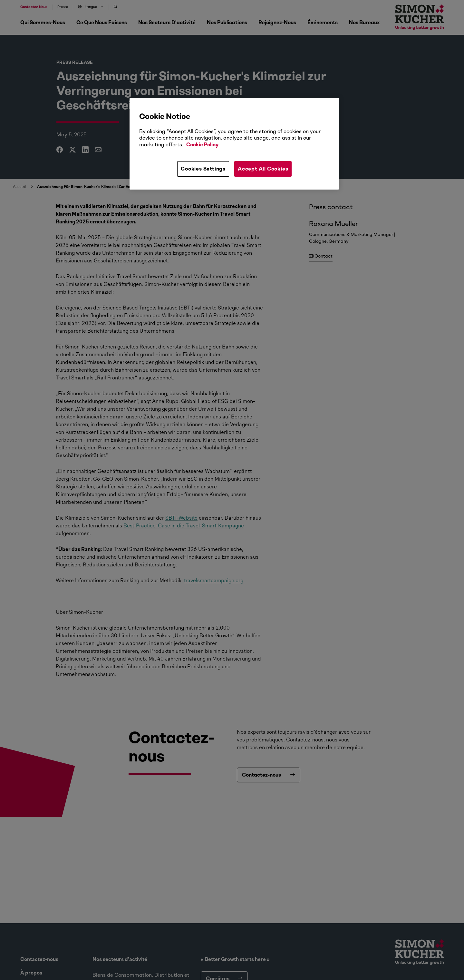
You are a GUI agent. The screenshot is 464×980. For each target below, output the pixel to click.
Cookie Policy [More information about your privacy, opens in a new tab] (202, 145)
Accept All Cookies (263, 169)
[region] (234, 144)
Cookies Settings (203, 169)
